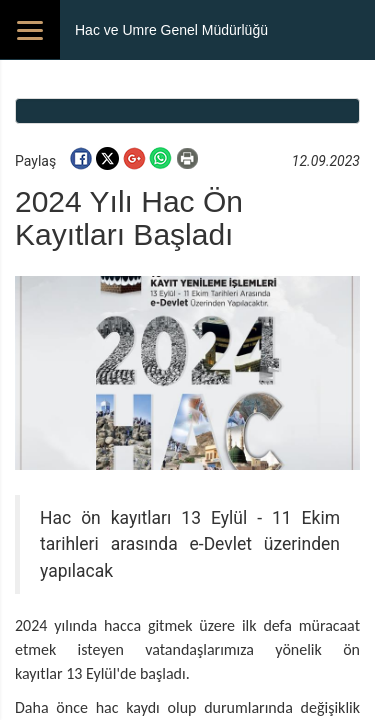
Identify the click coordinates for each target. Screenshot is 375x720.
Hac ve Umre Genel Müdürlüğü (171, 30)
